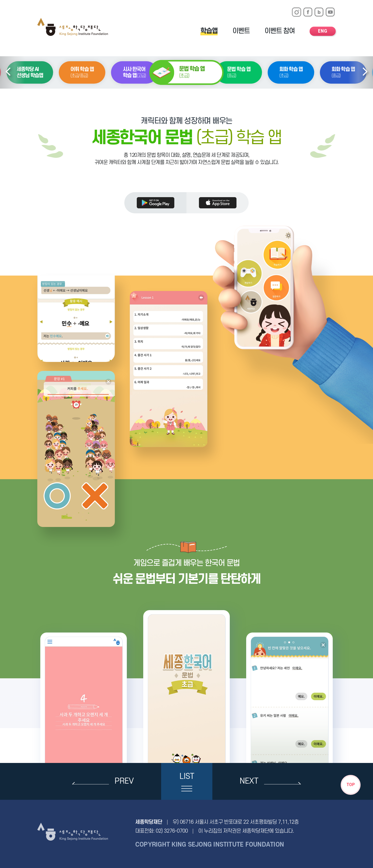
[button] (8, 73)
